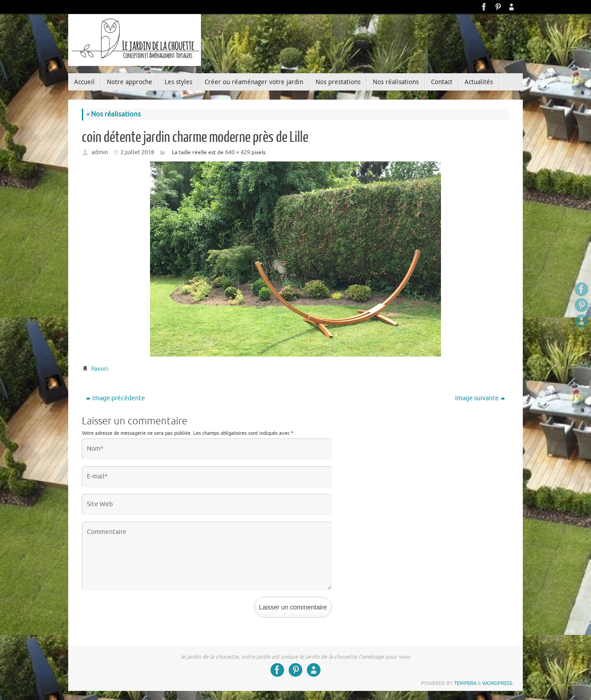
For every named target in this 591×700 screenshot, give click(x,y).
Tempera (465, 683)
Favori (100, 369)
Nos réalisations (113, 114)
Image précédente (115, 398)
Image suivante (480, 398)
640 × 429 (238, 152)
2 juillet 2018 (137, 152)
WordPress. (498, 683)
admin (100, 152)
